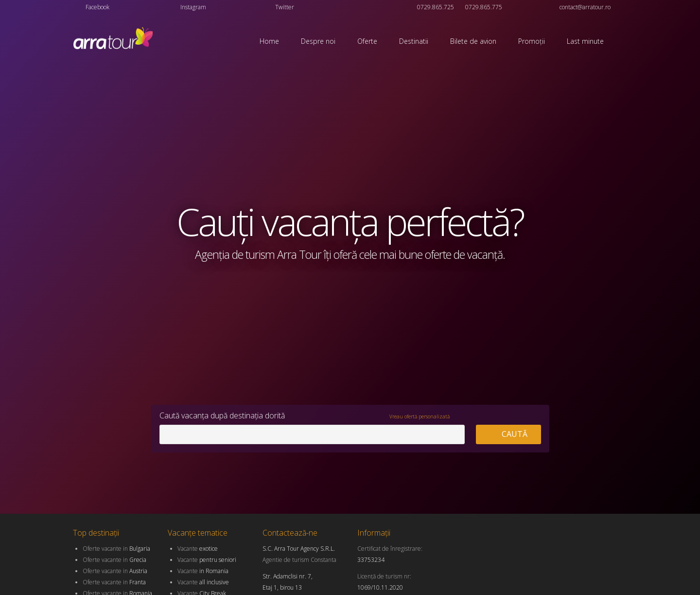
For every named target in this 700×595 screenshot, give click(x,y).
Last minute (585, 41)
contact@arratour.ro (585, 7)
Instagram (193, 7)
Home (269, 41)
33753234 (371, 560)
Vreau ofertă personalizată (420, 416)
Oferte (367, 41)
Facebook (97, 7)
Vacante (198, 549)
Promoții (532, 41)
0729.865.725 (436, 7)
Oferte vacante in (116, 549)
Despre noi (318, 41)
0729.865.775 (484, 7)
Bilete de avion (473, 41)
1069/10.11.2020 (380, 587)
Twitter (285, 7)
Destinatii (414, 41)
